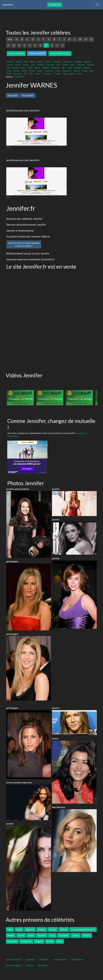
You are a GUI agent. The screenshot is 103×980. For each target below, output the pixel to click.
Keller (24, 71)
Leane (31, 935)
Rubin (9, 74)
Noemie (53, 929)
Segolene (30, 929)
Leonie (21, 935)
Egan (73, 65)
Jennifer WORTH (16, 53)
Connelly (57, 62)
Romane (42, 929)
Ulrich (72, 74)
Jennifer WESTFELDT (60, 53)
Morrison (67, 71)
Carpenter (67, 62)
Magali (11, 935)
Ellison (65, 65)
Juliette (76, 935)
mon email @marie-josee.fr (83, 929)
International (77, 959)
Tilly (31, 74)
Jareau (17, 71)
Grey (23, 68)
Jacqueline (12, 941)
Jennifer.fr (8, 5)
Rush (92, 71)
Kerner (32, 71)
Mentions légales (13, 965)
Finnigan (91, 65)
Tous (10, 39)
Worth (80, 74)
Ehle (58, 65)
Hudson (46, 68)
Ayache (19, 62)
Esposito (50, 65)
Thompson (47, 74)
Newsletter (43, 965)
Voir (8, 147)
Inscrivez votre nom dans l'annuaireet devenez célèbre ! (24, 244)
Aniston (10, 62)
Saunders (18, 74)
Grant (30, 68)
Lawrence (49, 71)
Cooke (18, 65)
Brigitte (39, 941)
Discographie (28, 95)
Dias (33, 65)
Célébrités (55, 5)
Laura (52, 935)
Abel (26, 62)
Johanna (87, 935)
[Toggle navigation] (97, 5)
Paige (85, 71)
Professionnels (60, 959)
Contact (30, 965)
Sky (25, 74)
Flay (9, 68)
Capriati (87, 62)
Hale (70, 68)
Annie (60, 941)
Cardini (10, 65)
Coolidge (78, 62)
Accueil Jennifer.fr (14, 959)
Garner (16, 68)
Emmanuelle (26, 941)
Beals (33, 62)
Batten (40, 62)
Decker (26, 65)
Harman (87, 68)
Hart (64, 68)
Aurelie (50, 941)
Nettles (77, 71)
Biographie (13, 95)
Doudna (41, 65)
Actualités (30, 959)
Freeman (81, 65)
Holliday (78, 68)
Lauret (58, 71)
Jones (9, 71)
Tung (65, 74)
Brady (48, 62)
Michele (64, 929)
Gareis (37, 68)
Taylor (38, 74)
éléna (10, 929)
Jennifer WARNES (37, 53)
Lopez (40, 71)
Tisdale (57, 74)
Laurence (42, 935)
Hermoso (55, 68)
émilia (19, 929)
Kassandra (63, 935)
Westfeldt (19, 77)
